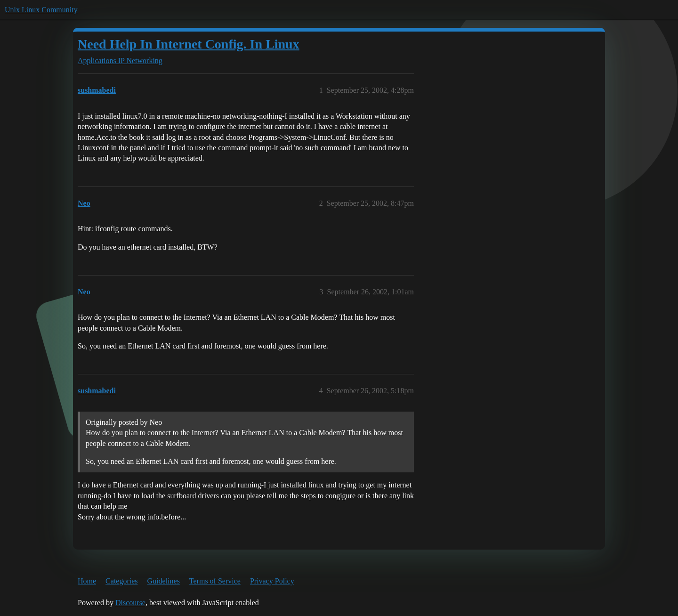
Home (87, 581)
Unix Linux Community (41, 10)
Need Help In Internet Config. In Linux (189, 44)
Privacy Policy (272, 581)
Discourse (130, 603)
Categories (121, 581)
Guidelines (164, 581)
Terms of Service (215, 581)
